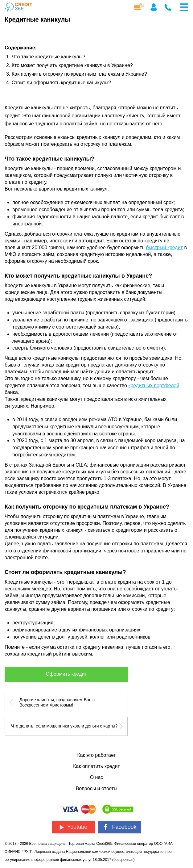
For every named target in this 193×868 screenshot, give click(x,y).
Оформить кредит (66, 674)
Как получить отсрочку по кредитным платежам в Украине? (79, 74)
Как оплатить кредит (96, 766)
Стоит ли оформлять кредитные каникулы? (61, 83)
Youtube (73, 827)
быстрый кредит (164, 247)
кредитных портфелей (154, 386)
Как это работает (96, 755)
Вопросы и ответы (97, 788)
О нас (97, 777)
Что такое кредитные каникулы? (49, 57)
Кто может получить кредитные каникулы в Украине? (72, 65)
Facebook (119, 827)
